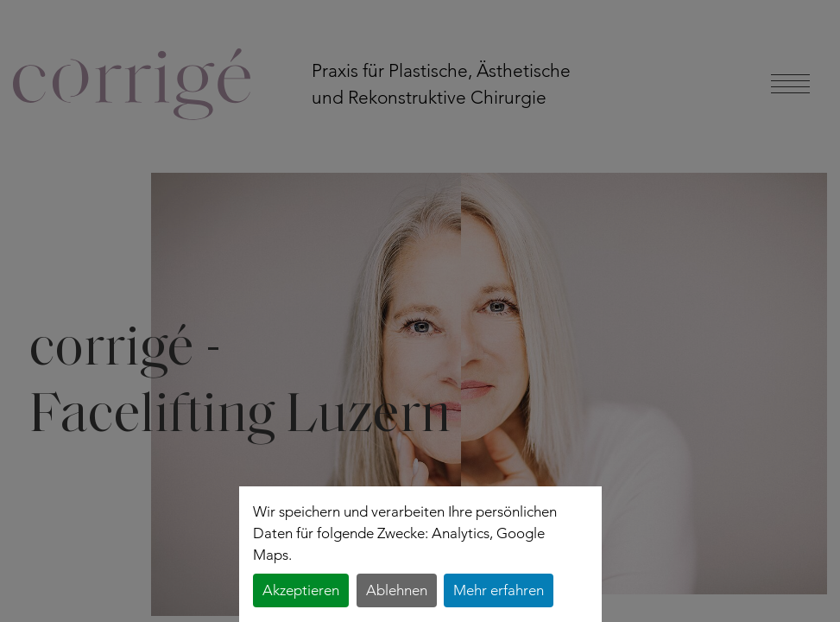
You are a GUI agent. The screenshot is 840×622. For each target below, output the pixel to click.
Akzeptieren (301, 590)
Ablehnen (397, 590)
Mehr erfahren (499, 590)
